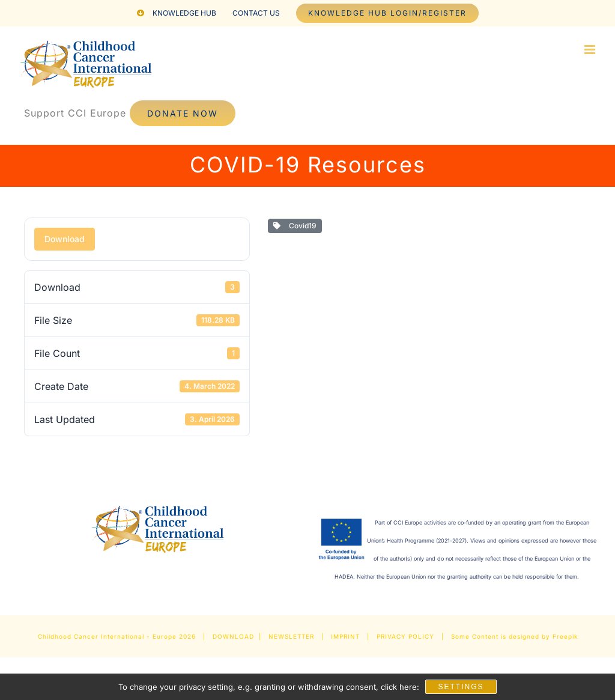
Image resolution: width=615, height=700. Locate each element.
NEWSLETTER (291, 636)
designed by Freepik (543, 636)
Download (65, 239)
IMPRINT (345, 636)
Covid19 (295, 226)
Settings (461, 687)
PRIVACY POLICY (405, 636)
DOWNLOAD (233, 636)
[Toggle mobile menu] (591, 50)
